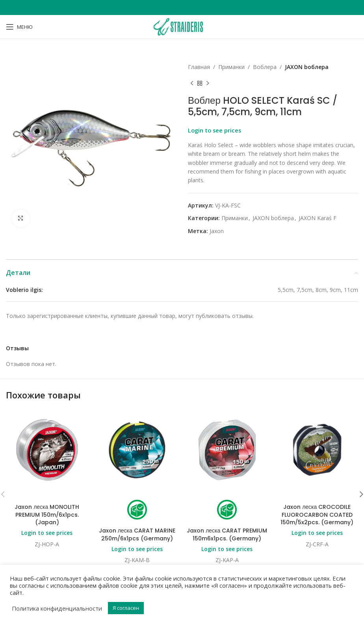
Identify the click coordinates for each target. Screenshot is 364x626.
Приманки (231, 67)
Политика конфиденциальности (57, 608)
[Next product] (208, 83)
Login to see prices (214, 130)
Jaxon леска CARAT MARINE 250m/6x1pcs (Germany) (137, 534)
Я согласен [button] (126, 608)
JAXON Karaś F (318, 218)
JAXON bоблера (307, 67)
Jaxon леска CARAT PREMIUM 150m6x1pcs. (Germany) (227, 534)
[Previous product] (192, 83)
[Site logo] (182, 26)
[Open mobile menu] (19, 27)
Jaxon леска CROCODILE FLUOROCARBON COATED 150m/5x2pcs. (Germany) (317, 515)
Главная (199, 67)
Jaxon (217, 231)
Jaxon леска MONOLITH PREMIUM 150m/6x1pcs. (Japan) (47, 515)
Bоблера (265, 67)
